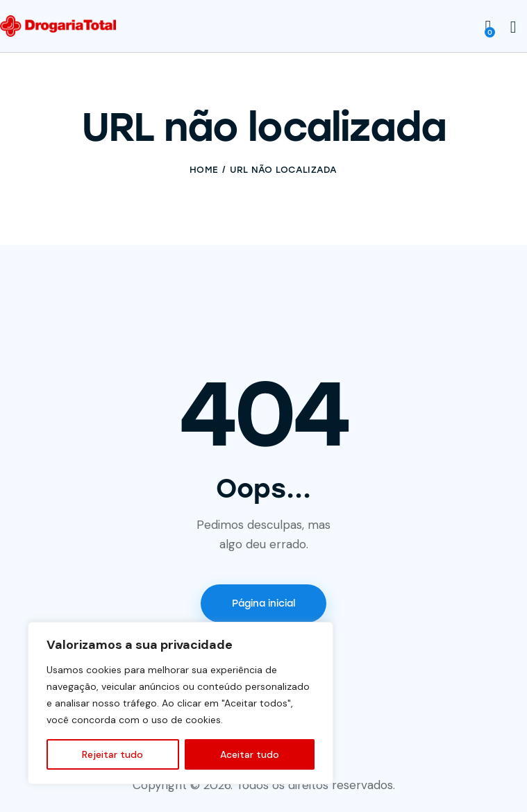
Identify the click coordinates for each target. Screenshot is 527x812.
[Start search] (513, 28)
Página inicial (263, 603)
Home (204, 170)
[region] (181, 703)
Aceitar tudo (250, 754)
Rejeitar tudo (112, 754)
